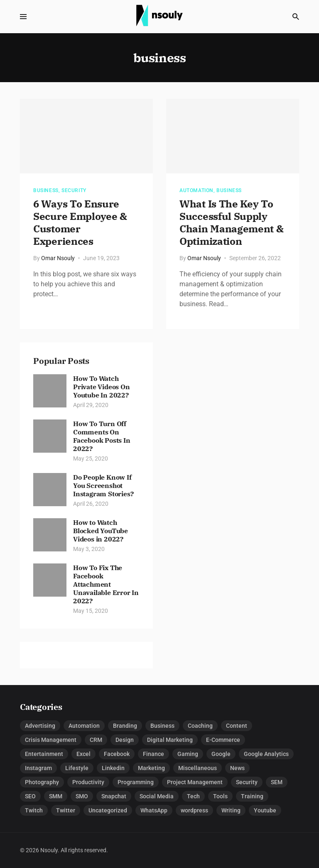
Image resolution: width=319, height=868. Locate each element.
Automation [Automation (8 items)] (84, 726)
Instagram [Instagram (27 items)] (38, 768)
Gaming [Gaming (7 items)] (188, 754)
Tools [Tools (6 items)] (220, 796)
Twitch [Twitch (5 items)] (34, 810)
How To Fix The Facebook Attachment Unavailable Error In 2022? (106, 584)
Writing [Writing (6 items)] (231, 810)
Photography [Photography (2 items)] (42, 782)
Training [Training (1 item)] (252, 796)
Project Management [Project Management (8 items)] (195, 782)
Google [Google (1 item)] (221, 754)
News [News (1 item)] (237, 768)
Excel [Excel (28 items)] (83, 754)
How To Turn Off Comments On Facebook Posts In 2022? (102, 436)
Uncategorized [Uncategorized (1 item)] (108, 810)
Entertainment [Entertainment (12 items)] (44, 754)
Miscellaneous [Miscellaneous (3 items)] (198, 768)
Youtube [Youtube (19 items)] (265, 810)
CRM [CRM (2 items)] (96, 740)
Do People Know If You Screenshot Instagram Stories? (103, 485)
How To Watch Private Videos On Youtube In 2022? (102, 387)
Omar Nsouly (58, 258)
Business (46, 190)
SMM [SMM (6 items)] (56, 796)
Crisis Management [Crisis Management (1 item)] (51, 740)
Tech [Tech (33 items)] (193, 796)
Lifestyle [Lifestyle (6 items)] (77, 768)
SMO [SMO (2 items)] (82, 796)
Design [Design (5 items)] (125, 740)
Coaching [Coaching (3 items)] (200, 726)
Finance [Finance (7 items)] (153, 754)
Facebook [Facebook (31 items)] (117, 754)
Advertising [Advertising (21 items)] (40, 726)
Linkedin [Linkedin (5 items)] (113, 768)
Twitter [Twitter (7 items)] (66, 810)
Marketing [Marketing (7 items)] (151, 768)
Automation (196, 190)
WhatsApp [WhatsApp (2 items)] (154, 810)
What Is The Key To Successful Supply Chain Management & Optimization (232, 222)
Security (74, 190)
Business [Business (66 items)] (162, 726)
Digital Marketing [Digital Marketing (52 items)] (170, 740)
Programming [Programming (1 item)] (136, 782)
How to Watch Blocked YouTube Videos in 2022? (101, 531)
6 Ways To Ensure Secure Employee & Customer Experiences (80, 222)
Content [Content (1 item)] (237, 726)
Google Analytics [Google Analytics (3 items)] (266, 754)
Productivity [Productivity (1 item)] (88, 782)
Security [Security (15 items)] (247, 782)
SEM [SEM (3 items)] (277, 782)
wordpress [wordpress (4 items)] (194, 810)
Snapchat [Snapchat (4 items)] (114, 796)
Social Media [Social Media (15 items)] (157, 796)
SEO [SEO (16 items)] (30, 796)
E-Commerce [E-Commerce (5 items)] (223, 740)
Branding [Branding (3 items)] (125, 726)
